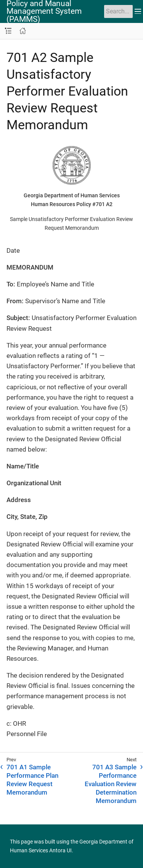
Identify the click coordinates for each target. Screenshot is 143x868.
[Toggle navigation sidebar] (8, 31)
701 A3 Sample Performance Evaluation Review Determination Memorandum (111, 784)
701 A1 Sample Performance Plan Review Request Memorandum (32, 780)
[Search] (118, 11)
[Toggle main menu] (138, 11)
